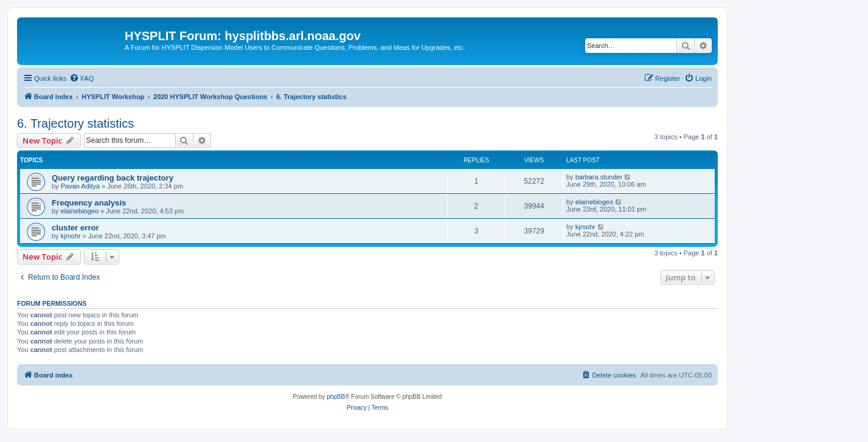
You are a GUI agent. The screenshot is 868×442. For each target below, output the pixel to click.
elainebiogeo (80, 211)
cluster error (75, 228)
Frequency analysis (89, 203)
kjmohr (71, 236)
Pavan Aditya (80, 186)
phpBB (336, 397)
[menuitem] (82, 78)
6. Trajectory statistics (75, 123)
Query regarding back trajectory (113, 178)
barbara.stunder (599, 177)
